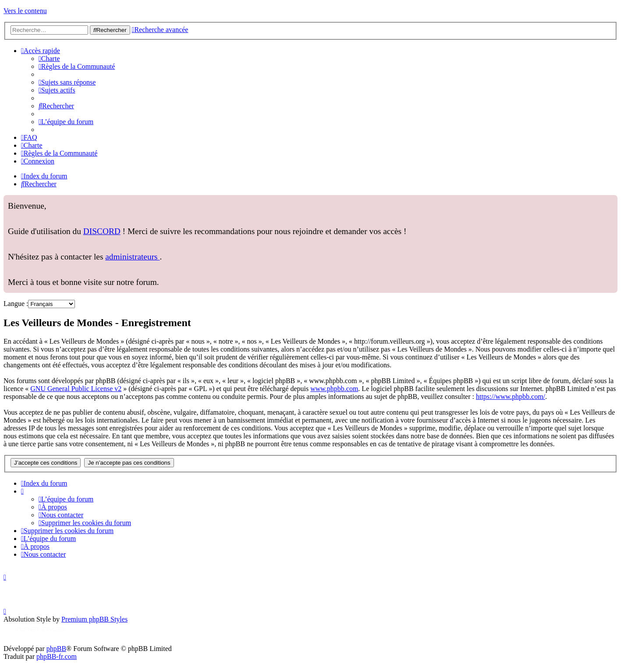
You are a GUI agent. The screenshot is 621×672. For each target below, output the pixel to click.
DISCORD (102, 231)
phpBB (56, 649)
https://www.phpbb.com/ (511, 396)
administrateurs (132, 257)
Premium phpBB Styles (94, 619)
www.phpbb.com (334, 389)
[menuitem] (49, 59)
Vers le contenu (25, 11)
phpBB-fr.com (57, 656)
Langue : (16, 304)
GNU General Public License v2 (76, 389)
